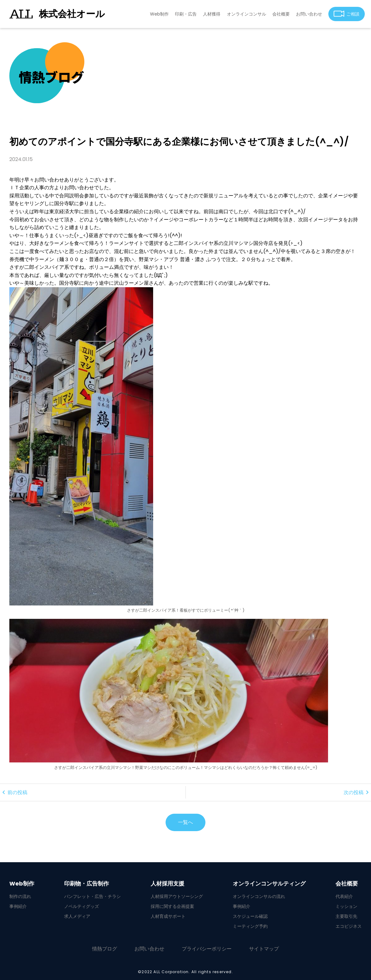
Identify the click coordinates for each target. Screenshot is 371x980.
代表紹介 (344, 896)
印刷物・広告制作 (87, 884)
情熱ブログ (105, 949)
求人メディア (77, 916)
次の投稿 (357, 792)
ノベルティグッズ (82, 906)
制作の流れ (20, 896)
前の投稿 (14, 792)
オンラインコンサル (247, 14)
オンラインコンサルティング (269, 884)
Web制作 (159, 14)
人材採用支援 (167, 884)
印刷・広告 (186, 14)
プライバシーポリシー (207, 949)
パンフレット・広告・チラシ (92, 896)
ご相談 (347, 14)
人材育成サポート (168, 916)
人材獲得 (212, 14)
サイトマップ (264, 949)
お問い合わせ (309, 14)
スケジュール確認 (250, 916)
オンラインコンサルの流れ (259, 896)
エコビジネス (349, 926)
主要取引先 (346, 916)
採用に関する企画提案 (172, 906)
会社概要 (281, 14)
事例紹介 (18, 906)
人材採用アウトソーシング (177, 896)
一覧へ (185, 822)
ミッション (346, 906)
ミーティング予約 (250, 926)
